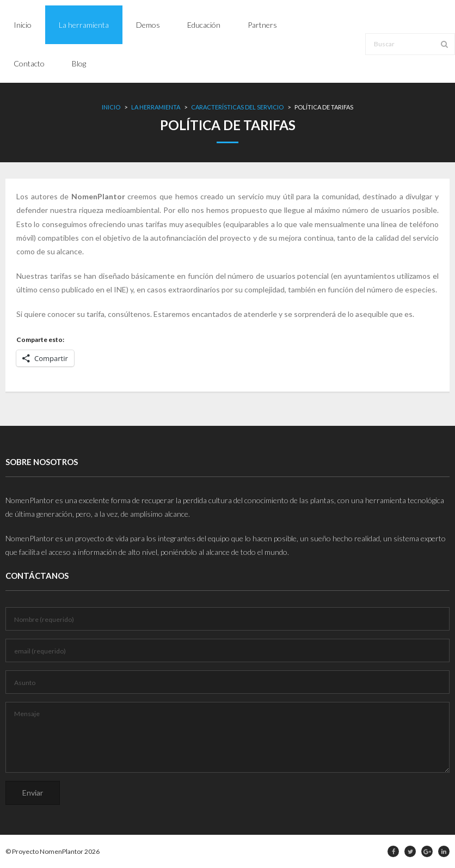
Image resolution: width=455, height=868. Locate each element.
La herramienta (156, 107)
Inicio (111, 107)
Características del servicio (237, 107)
